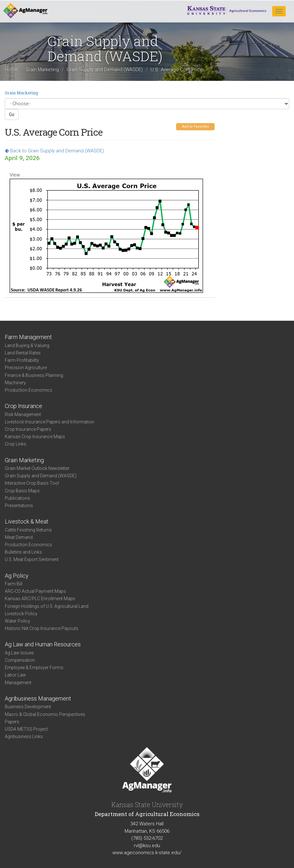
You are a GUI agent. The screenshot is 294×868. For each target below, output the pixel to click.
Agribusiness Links (24, 736)
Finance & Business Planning (34, 375)
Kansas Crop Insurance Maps (35, 437)
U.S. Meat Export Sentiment (32, 559)
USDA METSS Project (26, 729)
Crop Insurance (24, 406)
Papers (12, 722)
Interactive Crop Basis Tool (32, 483)
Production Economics (29, 390)
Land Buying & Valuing (27, 345)
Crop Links (16, 444)
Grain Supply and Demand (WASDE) (105, 70)
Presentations (19, 506)
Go (12, 115)
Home (11, 70)
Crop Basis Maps (22, 491)
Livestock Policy (21, 614)
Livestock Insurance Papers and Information (49, 422)
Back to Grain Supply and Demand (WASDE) (54, 151)
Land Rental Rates (23, 353)
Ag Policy (17, 576)
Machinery (15, 383)
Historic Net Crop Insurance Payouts (42, 628)
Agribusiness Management (38, 698)
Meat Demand (19, 537)
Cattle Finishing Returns (28, 530)
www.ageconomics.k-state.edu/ (147, 853)
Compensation (20, 660)
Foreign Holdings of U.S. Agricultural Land (47, 606)
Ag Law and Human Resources (43, 644)
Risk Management (23, 414)
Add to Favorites (195, 127)
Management (18, 683)
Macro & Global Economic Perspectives (45, 714)
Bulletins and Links (23, 552)
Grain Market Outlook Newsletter (37, 468)
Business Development (28, 707)
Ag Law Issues (19, 653)
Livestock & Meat (27, 521)
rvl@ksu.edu (147, 846)
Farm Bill (14, 584)
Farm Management (28, 337)
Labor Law (15, 675)
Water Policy (17, 621)
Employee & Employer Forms (34, 668)
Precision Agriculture (26, 368)
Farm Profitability (22, 360)
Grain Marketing (42, 70)
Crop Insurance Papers (28, 429)
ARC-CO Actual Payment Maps (35, 591)
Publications (17, 498)
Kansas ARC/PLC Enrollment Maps (40, 599)
